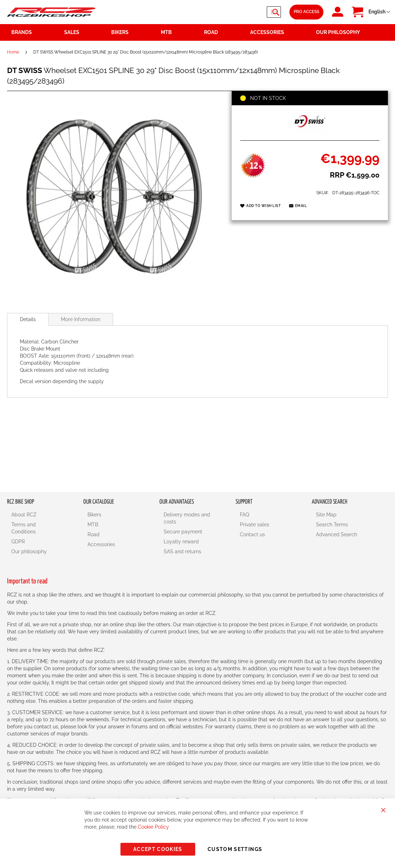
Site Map (326, 515)
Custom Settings (235, 849)
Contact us (252, 534)
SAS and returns (182, 551)
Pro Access (306, 12)
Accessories (101, 544)
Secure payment (183, 532)
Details (28, 319)
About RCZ (24, 515)
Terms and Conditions (24, 528)
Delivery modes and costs (187, 518)
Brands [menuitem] (22, 32)
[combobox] (238, 12)
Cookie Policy (153, 827)
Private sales (255, 525)
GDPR (18, 542)
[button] (379, 12)
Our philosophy (29, 551)
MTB (93, 525)
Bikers (94, 515)
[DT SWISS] (310, 133)
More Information (81, 319)
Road (94, 534)
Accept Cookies (158, 849)
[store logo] (51, 12)
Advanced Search (337, 534)
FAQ (244, 515)
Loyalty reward (181, 542)
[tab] (28, 319)
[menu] (197, 32)
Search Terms (332, 525)
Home (13, 52)
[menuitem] (84, 32)
